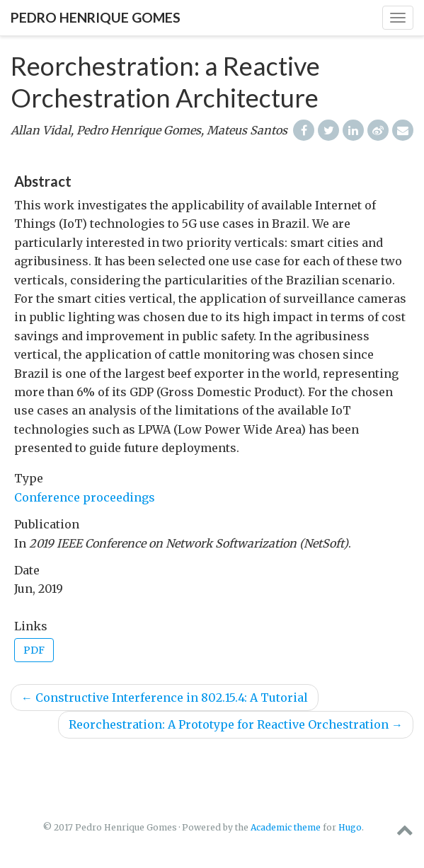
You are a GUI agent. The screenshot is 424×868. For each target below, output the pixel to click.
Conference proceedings (85, 497)
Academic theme (286, 827)
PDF (34, 650)
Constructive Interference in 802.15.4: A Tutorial (165, 698)
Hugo (350, 827)
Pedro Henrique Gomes (96, 17)
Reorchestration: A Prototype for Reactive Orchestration (236, 724)
